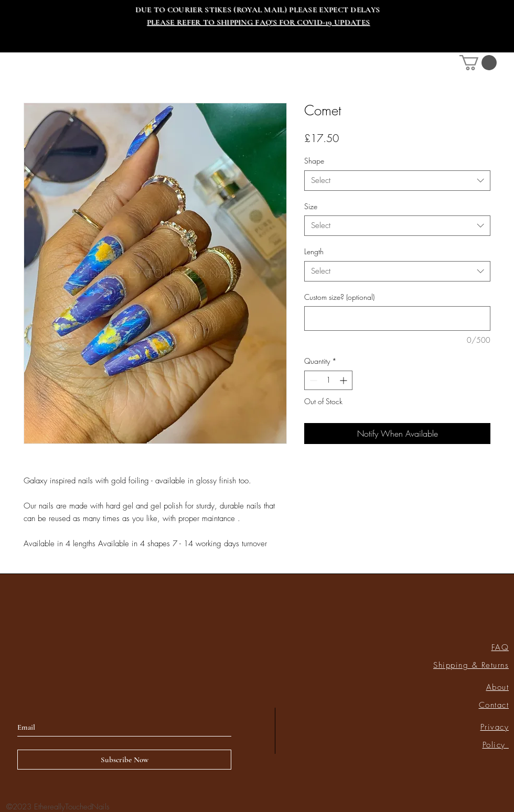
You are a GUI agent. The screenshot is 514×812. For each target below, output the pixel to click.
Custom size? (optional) (339, 297)
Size (311, 206)
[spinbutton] (328, 380)
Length (314, 251)
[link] (478, 63)
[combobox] (397, 181)
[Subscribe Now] (124, 760)
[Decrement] (312, 380)
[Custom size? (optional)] (397, 318)
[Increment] (344, 380)
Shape (314, 161)
